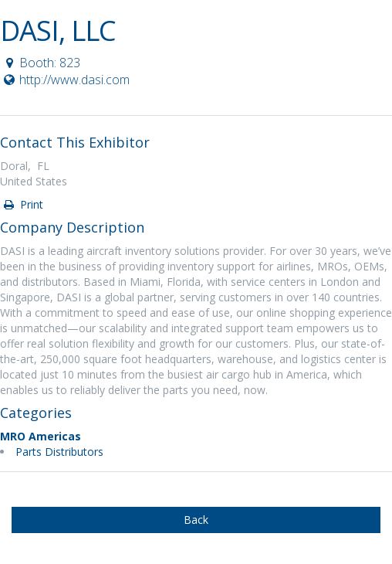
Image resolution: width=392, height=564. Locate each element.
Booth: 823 (41, 63)
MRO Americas (41, 436)
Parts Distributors (59, 452)
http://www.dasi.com (66, 80)
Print (22, 204)
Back (196, 520)
